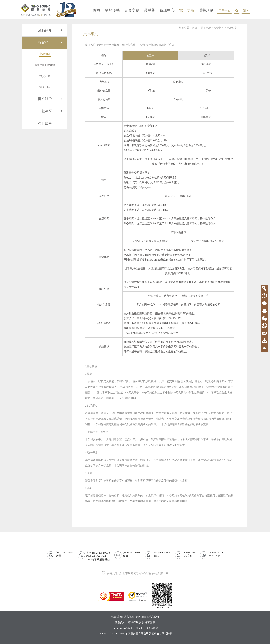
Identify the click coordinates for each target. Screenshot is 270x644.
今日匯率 (45, 123)
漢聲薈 (149, 10)
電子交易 (187, 10)
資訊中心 (167, 10)
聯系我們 (154, 617)
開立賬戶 (51, 99)
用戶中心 (224, 11)
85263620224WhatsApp (216, 554)
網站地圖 (141, 617)
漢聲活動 (206, 10)
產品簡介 (51, 30)
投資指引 (51, 43)
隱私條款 (129, 617)
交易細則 (232, 28)
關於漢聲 (112, 10)
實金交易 (132, 10)
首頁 (97, 10)
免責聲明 (116, 617)
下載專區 (51, 111)
